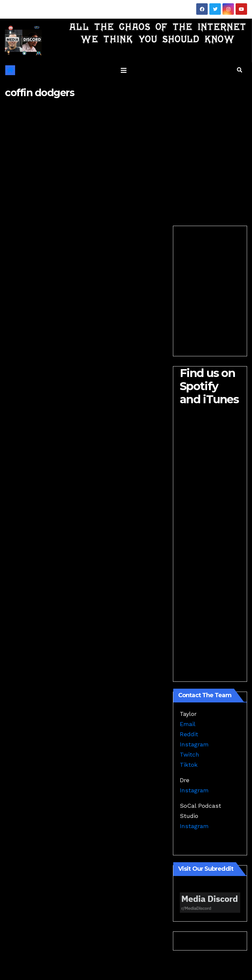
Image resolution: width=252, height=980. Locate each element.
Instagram (194, 744)
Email (188, 724)
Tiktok (189, 765)
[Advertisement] (126, 157)
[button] (240, 70)
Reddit (189, 734)
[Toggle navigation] (124, 70)
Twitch (189, 754)
